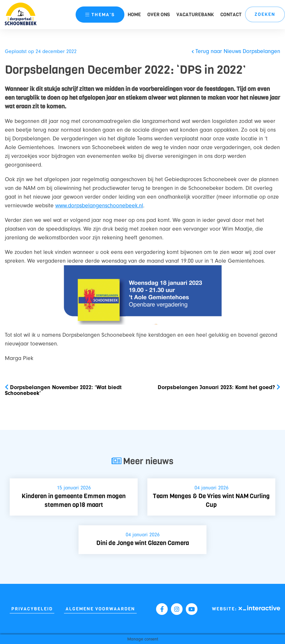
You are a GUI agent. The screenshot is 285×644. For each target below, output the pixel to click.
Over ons (159, 15)
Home (134, 15)
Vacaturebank (195, 15)
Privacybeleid (32, 609)
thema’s (100, 15)
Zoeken (265, 14)
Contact (231, 15)
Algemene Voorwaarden (100, 609)
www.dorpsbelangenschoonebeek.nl (99, 206)
